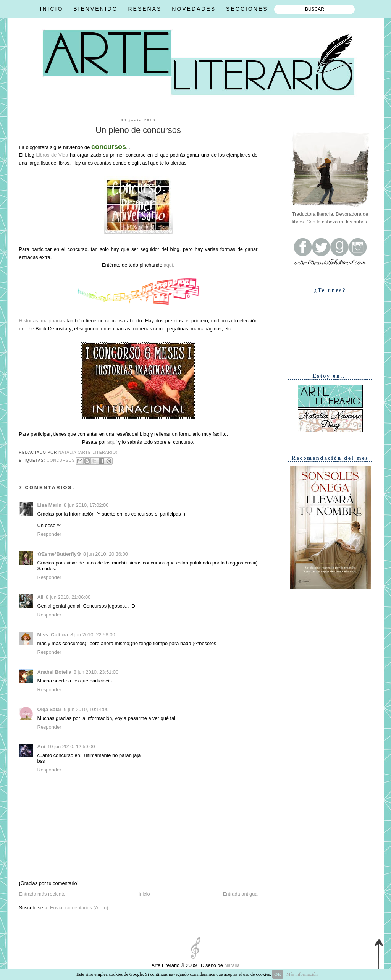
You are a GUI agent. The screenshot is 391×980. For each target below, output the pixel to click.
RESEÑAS (145, 9)
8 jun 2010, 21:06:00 (68, 597)
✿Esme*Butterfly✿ (59, 554)
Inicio (144, 894)
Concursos (61, 460)
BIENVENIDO (95, 9)
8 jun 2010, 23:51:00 (96, 672)
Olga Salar (50, 709)
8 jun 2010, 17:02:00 (86, 505)
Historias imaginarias (42, 321)
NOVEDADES (194, 9)
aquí (168, 265)
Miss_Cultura (53, 635)
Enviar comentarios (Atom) (79, 908)
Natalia (231, 965)
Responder (49, 534)
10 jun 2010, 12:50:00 (71, 746)
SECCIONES (247, 9)
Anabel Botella (54, 672)
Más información (302, 974)
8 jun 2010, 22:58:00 (93, 635)
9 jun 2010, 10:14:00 (86, 709)
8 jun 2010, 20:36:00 (106, 554)
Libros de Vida (52, 155)
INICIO (52, 9)
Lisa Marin (50, 505)
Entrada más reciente (42, 894)
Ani (41, 746)
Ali (40, 597)
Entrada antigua (240, 894)
